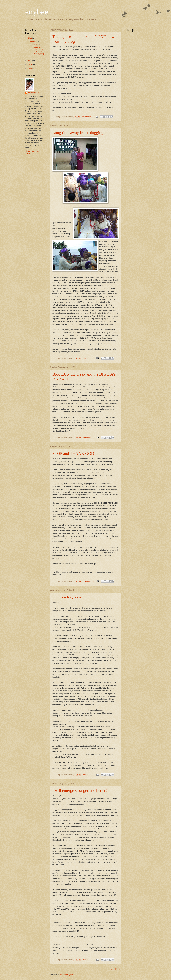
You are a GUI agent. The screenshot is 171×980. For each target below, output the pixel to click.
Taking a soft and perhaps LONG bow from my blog (38, 51)
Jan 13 (35, 44)
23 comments (88, 774)
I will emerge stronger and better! (80, 790)
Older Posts (115, 969)
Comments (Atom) (67, 974)
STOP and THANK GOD (73, 453)
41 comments (88, 437)
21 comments (88, 358)
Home (79, 969)
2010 (30, 64)
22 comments (88, 581)
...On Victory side (67, 597)
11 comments (87, 117)
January (33, 41)
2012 (30, 38)
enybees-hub (33, 93)
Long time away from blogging (78, 132)
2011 (30, 61)
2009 (30, 68)
